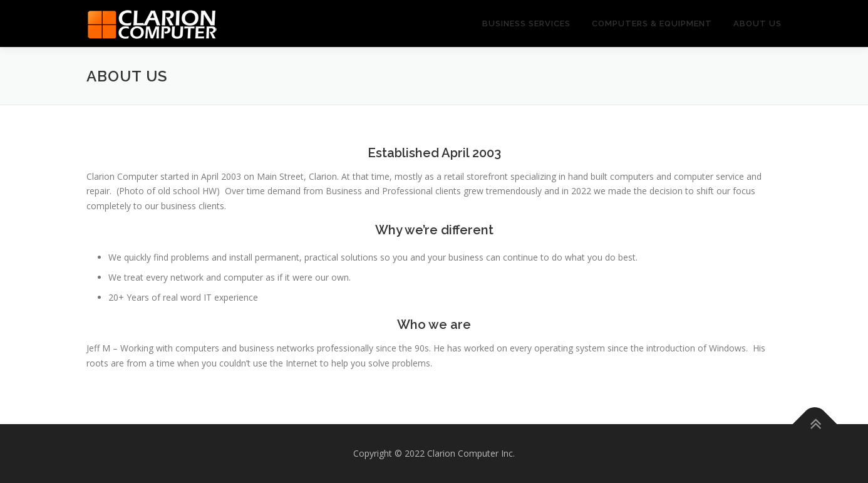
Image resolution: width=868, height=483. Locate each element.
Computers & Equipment (652, 23)
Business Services (526, 23)
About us (757, 23)
